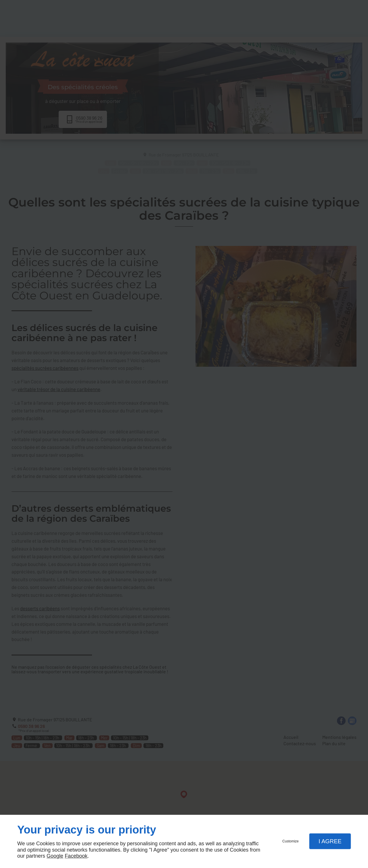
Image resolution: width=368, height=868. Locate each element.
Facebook (76, 856)
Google (55, 856)
